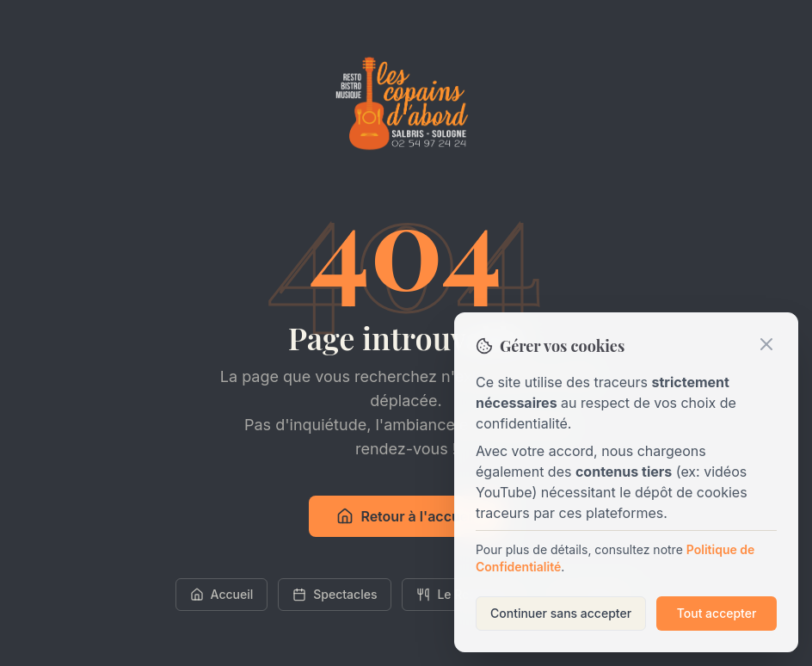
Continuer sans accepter (561, 613)
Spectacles (335, 594)
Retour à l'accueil (406, 516)
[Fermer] (766, 344)
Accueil (222, 594)
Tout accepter (717, 613)
